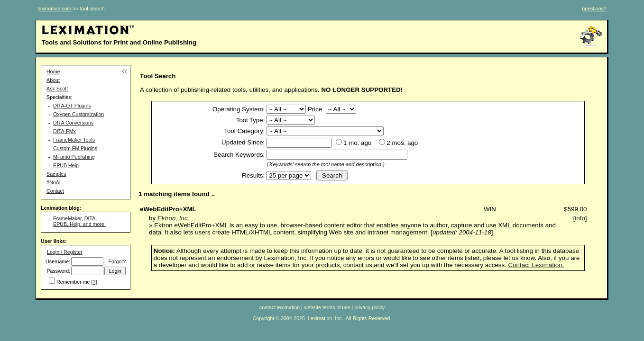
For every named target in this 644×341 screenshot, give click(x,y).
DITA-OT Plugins (72, 106)
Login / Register (65, 252)
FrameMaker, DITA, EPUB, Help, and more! (79, 221)
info (580, 218)
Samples (56, 174)
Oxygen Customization (78, 114)
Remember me (73, 282)
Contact (55, 191)
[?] (94, 282)
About (53, 80)
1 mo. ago (357, 143)
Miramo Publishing (74, 157)
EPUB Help (66, 165)
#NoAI (54, 182)
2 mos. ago (402, 143)
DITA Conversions (73, 123)
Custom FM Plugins (75, 148)
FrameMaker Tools (74, 140)
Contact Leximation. (536, 265)
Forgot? (117, 261)
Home (53, 72)
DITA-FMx (64, 131)
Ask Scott (57, 89)
